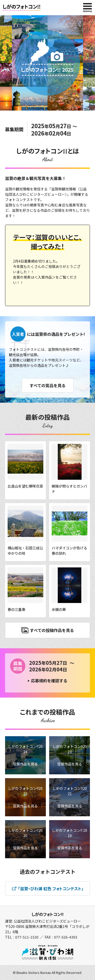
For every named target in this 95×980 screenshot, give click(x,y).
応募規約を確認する (49, 681)
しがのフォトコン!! (48, 914)
